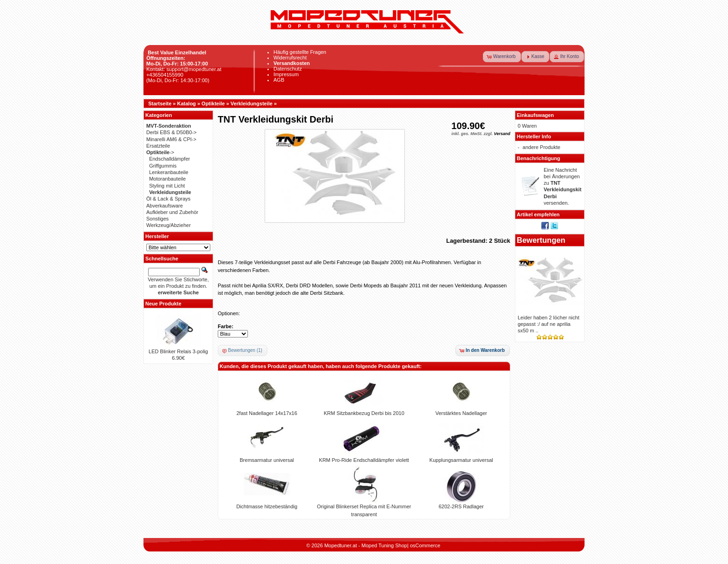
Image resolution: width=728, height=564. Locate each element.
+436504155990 (165, 75)
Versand (502, 134)
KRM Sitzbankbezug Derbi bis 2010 (364, 413)
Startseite (160, 104)
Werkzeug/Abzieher (169, 225)
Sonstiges (157, 219)
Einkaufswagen (535, 115)
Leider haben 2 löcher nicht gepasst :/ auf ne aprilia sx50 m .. (549, 324)
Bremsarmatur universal (267, 460)
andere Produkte (542, 147)
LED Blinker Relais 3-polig (178, 351)
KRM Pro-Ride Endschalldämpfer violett (364, 460)
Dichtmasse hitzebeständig (267, 506)
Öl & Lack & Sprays (168, 199)
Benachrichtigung (539, 158)
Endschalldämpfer (169, 159)
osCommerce (425, 545)
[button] (502, 57)
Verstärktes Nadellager (461, 413)
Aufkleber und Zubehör (172, 212)
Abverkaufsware (165, 206)
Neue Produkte (163, 304)
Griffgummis (163, 166)
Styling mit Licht (167, 186)
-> (160, 152)
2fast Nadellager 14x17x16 (267, 413)
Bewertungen (541, 240)
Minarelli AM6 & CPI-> (171, 139)
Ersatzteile (158, 146)
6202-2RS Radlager (461, 506)
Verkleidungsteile (251, 104)
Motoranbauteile (167, 179)
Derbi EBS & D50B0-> (172, 132)
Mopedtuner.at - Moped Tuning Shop (366, 545)
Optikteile (213, 104)
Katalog (187, 104)
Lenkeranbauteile (169, 172)
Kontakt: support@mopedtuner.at (184, 69)
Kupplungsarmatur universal (461, 460)
